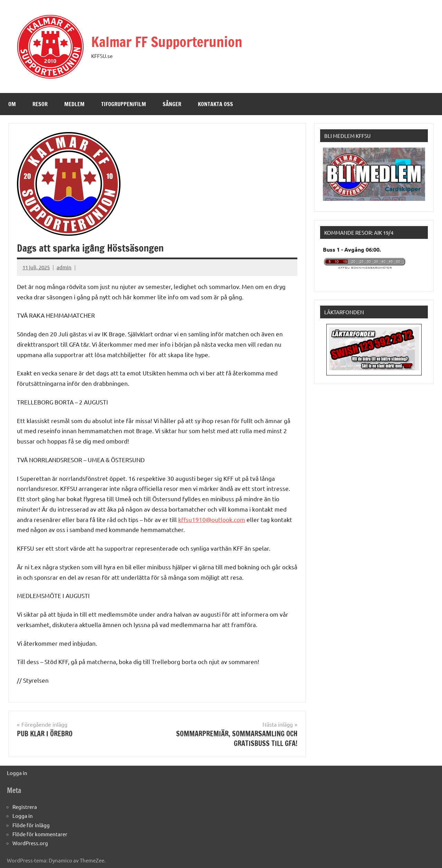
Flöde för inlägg (31, 825)
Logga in (17, 773)
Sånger (172, 104)
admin (64, 267)
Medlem (74, 104)
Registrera (25, 807)
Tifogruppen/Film (124, 104)
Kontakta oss (215, 104)
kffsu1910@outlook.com (212, 519)
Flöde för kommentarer (40, 834)
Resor (40, 104)
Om (12, 104)
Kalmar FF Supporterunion (167, 42)
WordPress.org (30, 843)
